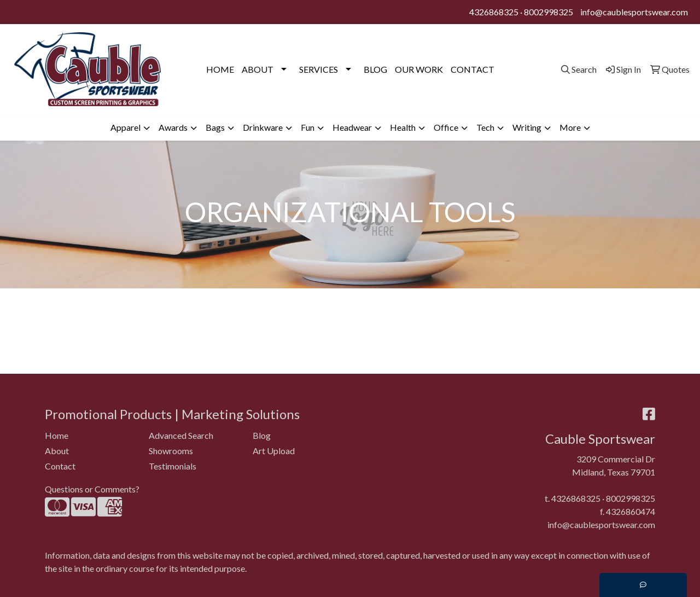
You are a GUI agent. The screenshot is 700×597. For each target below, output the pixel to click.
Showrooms (171, 451)
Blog (262, 435)
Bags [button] (215, 127)
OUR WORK (419, 69)
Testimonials (173, 466)
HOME (220, 69)
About (57, 451)
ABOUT (258, 69)
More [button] (570, 127)
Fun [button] (308, 127)
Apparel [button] (126, 127)
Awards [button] (173, 127)
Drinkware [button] (263, 127)
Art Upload (274, 451)
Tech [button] (485, 127)
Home (57, 435)
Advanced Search (181, 435)
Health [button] (403, 127)
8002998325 (549, 12)
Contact (60, 466)
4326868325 (494, 12)
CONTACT (472, 69)
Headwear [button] (352, 127)
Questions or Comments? (92, 489)
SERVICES (319, 69)
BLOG (375, 69)
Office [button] (446, 127)
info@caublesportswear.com (634, 12)
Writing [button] (527, 127)
